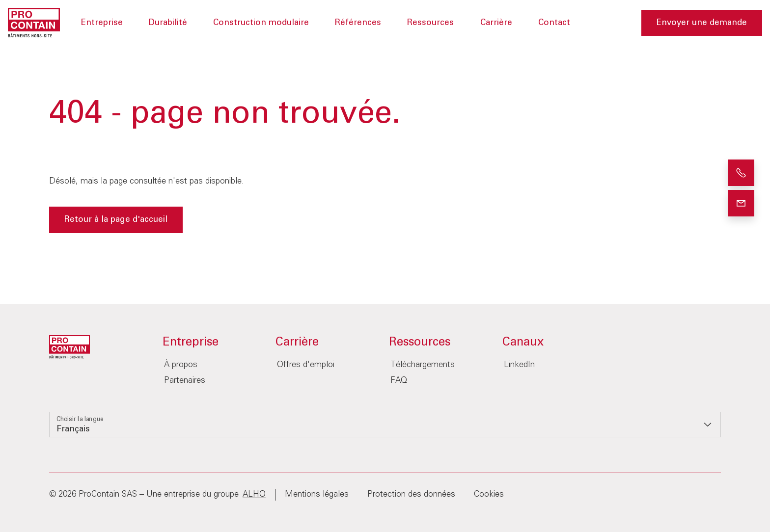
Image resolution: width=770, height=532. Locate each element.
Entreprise (102, 23)
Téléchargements (423, 365)
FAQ (399, 381)
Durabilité (168, 23)
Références (358, 23)
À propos (181, 365)
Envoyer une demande (702, 23)
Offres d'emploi (306, 365)
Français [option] (73, 429)
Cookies (489, 494)
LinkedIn (519, 365)
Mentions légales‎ (317, 494)
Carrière (496, 23)
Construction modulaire (261, 23)
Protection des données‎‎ (411, 494)
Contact (554, 23)
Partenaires (185, 381)
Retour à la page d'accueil (116, 220)
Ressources (430, 23)
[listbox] (385, 425)
